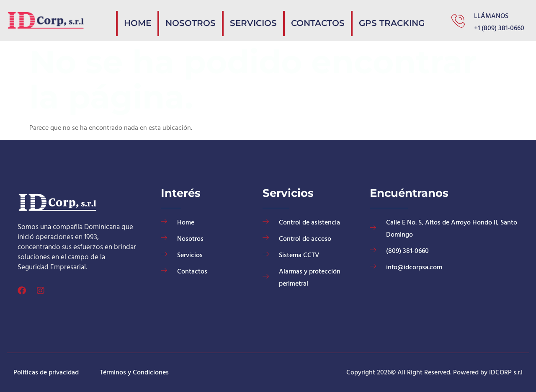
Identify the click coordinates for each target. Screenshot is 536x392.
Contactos (343, 20)
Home (202, 20)
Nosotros (244, 20)
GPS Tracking (400, 20)
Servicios (292, 20)
